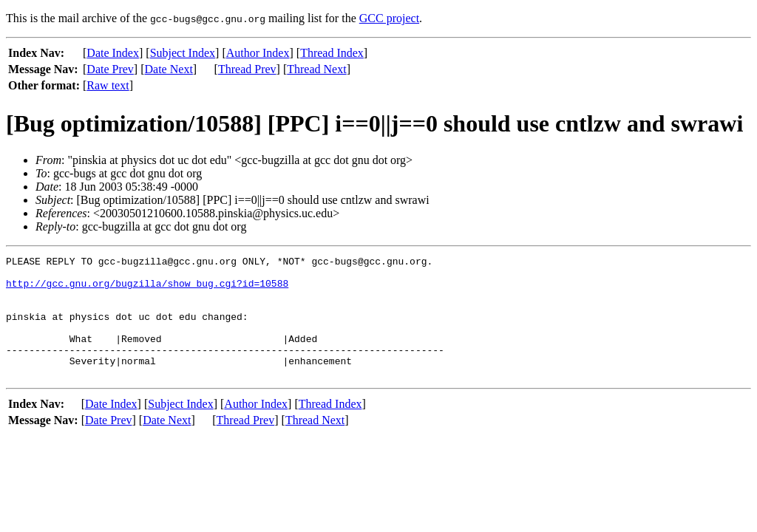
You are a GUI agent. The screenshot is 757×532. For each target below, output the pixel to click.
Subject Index (183, 53)
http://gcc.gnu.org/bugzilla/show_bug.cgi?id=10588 (147, 290)
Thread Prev (247, 69)
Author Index (258, 53)
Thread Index (332, 53)
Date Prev (110, 69)
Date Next (169, 69)
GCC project (389, 18)
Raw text (108, 85)
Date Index (113, 53)
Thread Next (316, 69)
